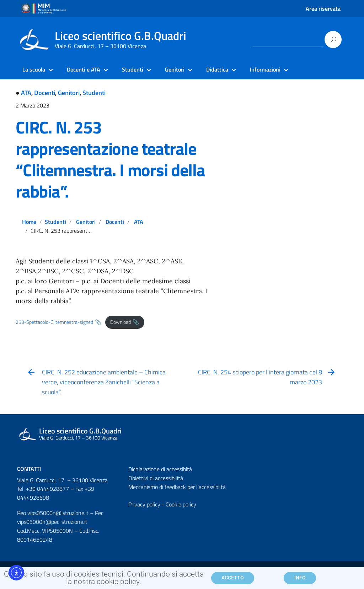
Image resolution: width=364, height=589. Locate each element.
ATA (26, 93)
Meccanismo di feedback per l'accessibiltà (177, 487)
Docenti (45, 93)
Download (121, 322)
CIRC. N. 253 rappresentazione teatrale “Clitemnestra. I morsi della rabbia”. (110, 159)
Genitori (69, 93)
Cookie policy (181, 504)
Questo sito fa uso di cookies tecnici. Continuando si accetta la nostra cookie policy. (104, 580)
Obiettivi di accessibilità (156, 478)
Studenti (94, 93)
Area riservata (323, 9)
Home (29, 222)
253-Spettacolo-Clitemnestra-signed (54, 322)
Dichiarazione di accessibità (160, 469)
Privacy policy (144, 504)
